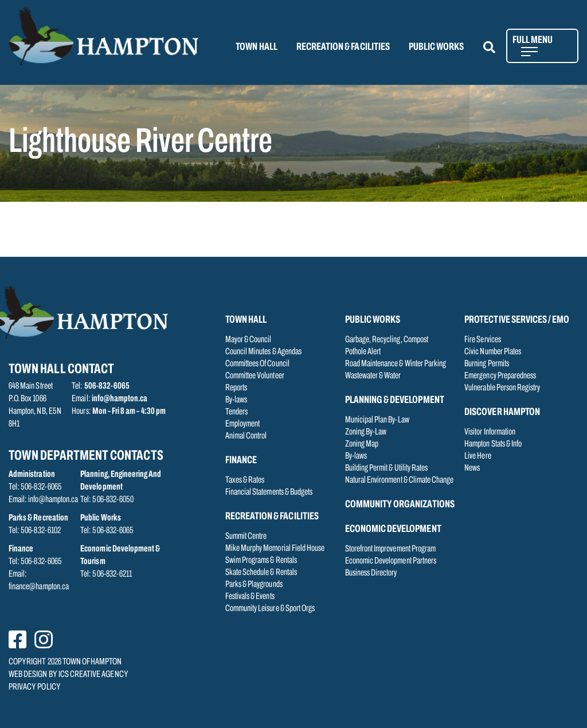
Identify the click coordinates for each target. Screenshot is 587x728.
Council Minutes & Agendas (263, 352)
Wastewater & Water (373, 376)
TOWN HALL (256, 47)
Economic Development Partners (391, 561)
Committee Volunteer (255, 376)
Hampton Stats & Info (493, 444)
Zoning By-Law (366, 432)
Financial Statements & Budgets (269, 492)
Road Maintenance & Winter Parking (396, 364)
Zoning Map (362, 444)
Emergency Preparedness (500, 376)
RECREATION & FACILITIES (343, 47)
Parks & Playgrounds (254, 585)
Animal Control (246, 436)
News (472, 468)
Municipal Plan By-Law (377, 420)
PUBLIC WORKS (437, 47)
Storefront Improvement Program (391, 549)
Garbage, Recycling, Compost (387, 340)
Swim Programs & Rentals (261, 561)
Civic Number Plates (493, 352)
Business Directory (371, 573)
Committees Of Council (257, 364)
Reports (236, 388)
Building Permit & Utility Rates (387, 468)
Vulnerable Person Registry (502, 388)
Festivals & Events (250, 597)
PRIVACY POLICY (35, 687)
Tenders (236, 412)
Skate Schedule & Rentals (261, 573)
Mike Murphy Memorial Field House (275, 549)
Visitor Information (490, 432)
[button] (496, 47)
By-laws (236, 400)
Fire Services (483, 340)
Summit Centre (246, 537)
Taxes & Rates (245, 480)
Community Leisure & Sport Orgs (270, 609)
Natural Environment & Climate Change (400, 480)
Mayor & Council (249, 340)
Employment (243, 424)
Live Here (478, 456)
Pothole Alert (363, 352)
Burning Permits (487, 364)
